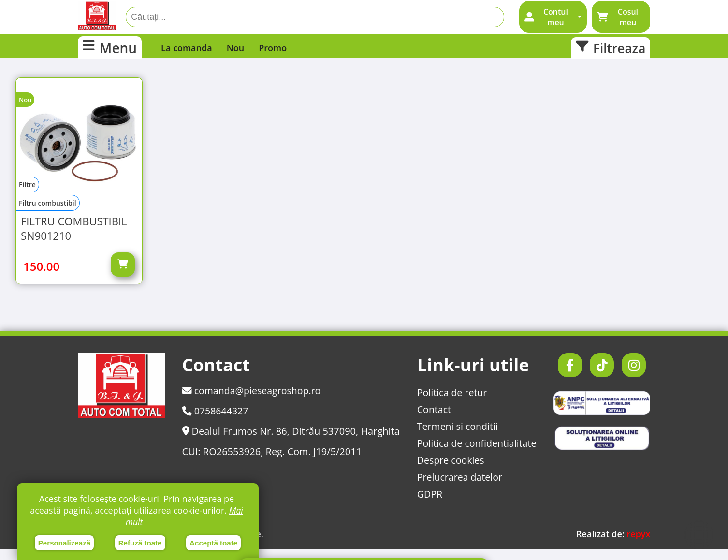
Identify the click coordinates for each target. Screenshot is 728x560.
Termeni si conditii (457, 437)
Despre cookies (450, 471)
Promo (273, 48)
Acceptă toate (213, 542)
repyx (638, 545)
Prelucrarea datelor (459, 488)
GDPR (428, 505)
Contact (433, 420)
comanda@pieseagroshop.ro (252, 401)
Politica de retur (451, 403)
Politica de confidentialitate (476, 454)
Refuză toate (140, 542)
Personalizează (65, 542)
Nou (236, 48)
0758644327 (215, 421)
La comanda (187, 48)
